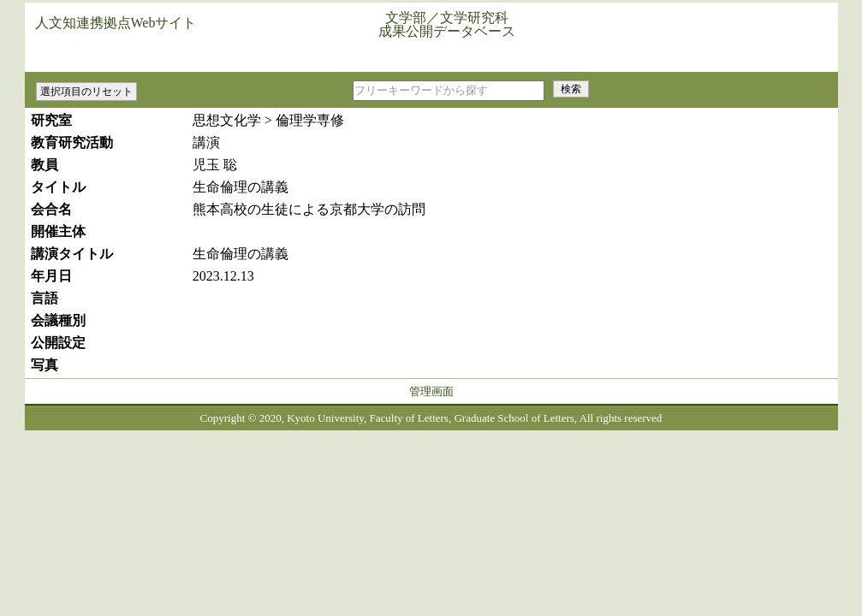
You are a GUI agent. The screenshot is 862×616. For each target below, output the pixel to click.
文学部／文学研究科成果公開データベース (447, 24)
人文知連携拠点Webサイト (116, 23)
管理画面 (431, 391)
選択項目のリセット (86, 92)
